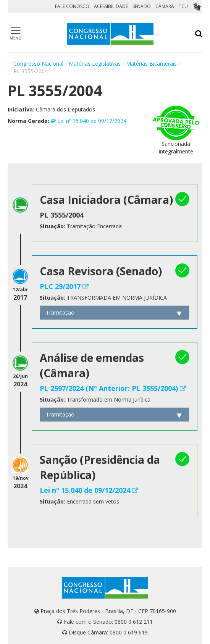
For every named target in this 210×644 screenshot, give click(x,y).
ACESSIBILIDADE (111, 6)
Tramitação (60, 312)
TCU (183, 6)
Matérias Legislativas (95, 64)
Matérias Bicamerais (151, 64)
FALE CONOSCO (72, 6)
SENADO (142, 6)
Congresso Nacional (38, 64)
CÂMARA (165, 6)
